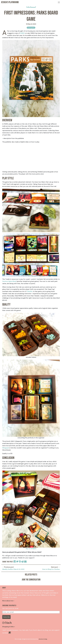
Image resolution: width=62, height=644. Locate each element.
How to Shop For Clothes (51, 569)
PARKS (22, 33)
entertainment (31, 7)
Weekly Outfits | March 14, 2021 (13, 569)
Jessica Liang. (43, 639)
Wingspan (6, 448)
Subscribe (6, 617)
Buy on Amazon (31, 549)
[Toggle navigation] (59, 2)
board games (31, 28)
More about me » (8, 601)
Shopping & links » (9, 627)
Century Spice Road (9, 281)
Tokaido (30, 291)
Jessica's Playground (10, 2)
